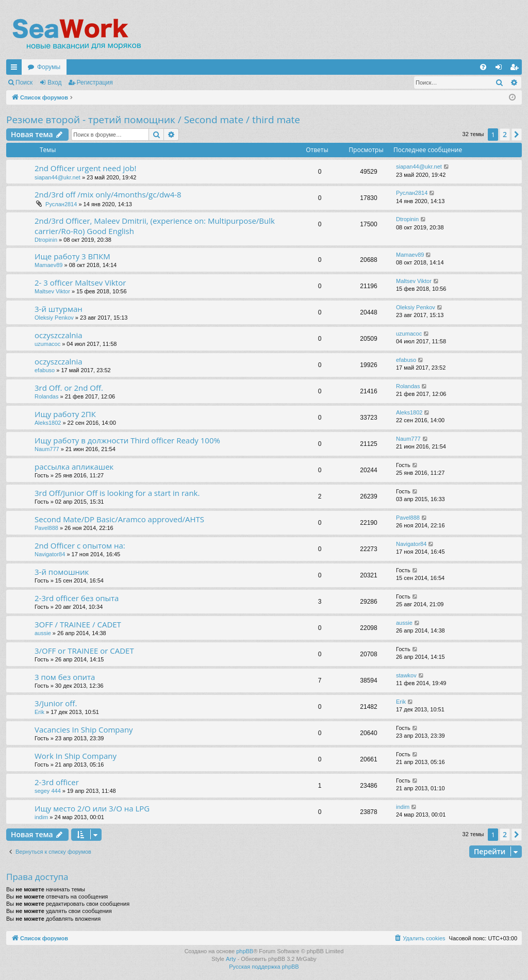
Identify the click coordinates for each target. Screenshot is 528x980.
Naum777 (47, 449)
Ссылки (16, 69)
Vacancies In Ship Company (84, 729)
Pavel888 (46, 528)
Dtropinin (46, 240)
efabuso (45, 370)
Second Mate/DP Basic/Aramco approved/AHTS (119, 519)
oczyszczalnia (59, 335)
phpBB (245, 951)
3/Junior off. (56, 703)
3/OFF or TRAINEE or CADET (84, 651)
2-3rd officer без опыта (77, 598)
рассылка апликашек (74, 467)
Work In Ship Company (76, 756)
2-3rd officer (57, 782)
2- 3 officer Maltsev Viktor (80, 283)
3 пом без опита (65, 677)
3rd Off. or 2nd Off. (69, 388)
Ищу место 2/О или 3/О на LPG (92, 808)
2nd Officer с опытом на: (80, 545)
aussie (43, 633)
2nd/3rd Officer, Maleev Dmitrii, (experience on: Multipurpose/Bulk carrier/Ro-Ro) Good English (155, 226)
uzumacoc (47, 344)
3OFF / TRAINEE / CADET (78, 624)
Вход (54, 82)
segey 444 (48, 791)
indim (41, 817)
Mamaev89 (48, 265)
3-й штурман (59, 309)
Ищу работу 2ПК (65, 414)
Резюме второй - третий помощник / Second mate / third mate (153, 120)
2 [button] (505, 134)
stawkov (406, 675)
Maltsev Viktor (52, 291)
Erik (39, 712)
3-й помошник (62, 572)
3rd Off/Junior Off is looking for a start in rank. (117, 493)
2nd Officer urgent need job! (85, 168)
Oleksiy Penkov (54, 318)
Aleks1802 (48, 423)
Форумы (49, 67)
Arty (231, 959)
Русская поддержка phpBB (264, 967)
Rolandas (46, 396)
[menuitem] (483, 67)
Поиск (24, 82)
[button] (517, 135)
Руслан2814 (61, 204)
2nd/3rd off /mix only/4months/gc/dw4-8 (108, 194)
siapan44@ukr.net (57, 177)
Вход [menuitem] (501, 69)
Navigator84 (50, 554)
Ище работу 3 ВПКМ (72, 256)
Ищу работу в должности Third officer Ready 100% (127, 440)
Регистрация (95, 82)
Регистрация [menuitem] (516, 69)
